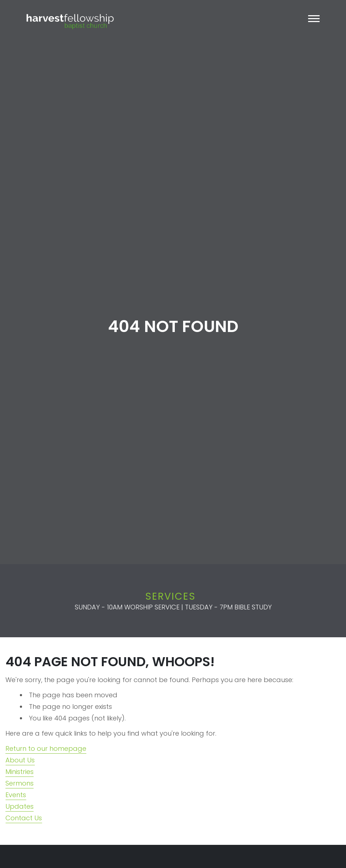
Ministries (20, 772)
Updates (20, 806)
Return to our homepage (46, 748)
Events (16, 795)
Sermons (20, 783)
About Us (20, 760)
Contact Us (24, 818)
